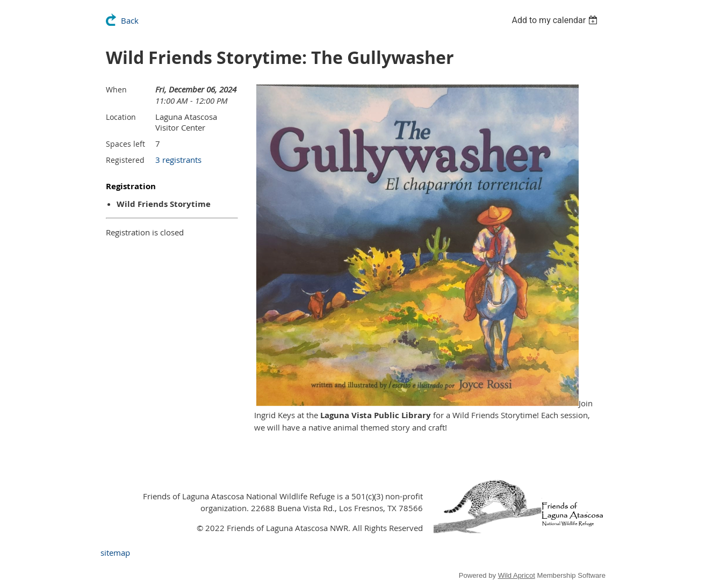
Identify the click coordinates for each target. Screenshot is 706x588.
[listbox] (556, 20)
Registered (125, 160)
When (116, 89)
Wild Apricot (517, 575)
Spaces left (125, 144)
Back (130, 20)
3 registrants (178, 160)
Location (121, 117)
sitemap (115, 553)
